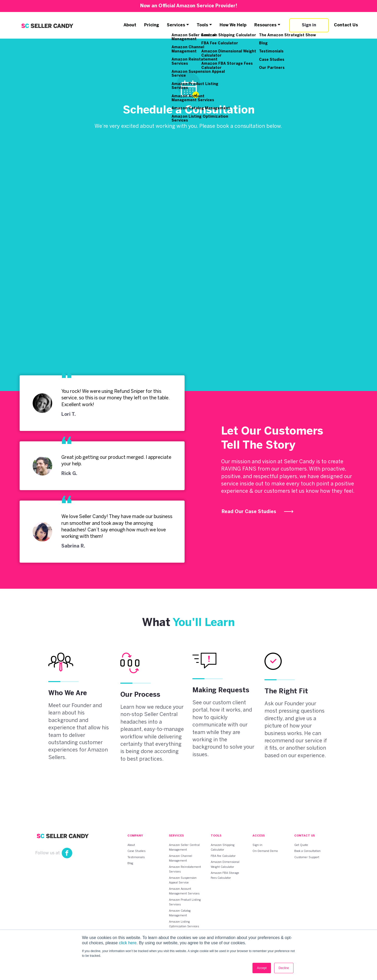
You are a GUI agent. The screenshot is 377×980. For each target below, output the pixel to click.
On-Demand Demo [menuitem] (265, 851)
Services (176, 25)
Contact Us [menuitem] (305, 836)
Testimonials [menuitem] (136, 857)
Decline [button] (284, 968)
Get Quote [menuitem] (301, 845)
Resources (266, 25)
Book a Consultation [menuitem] (307, 851)
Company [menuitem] (135, 836)
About (130, 25)
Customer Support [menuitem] (307, 857)
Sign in (309, 25)
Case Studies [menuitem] (136, 851)
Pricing (152, 25)
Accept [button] (262, 968)
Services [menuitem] (176, 836)
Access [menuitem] (259, 836)
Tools (203, 25)
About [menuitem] (131, 845)
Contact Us (346, 25)
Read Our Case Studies (258, 512)
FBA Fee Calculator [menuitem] (223, 856)
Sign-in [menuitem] (257, 845)
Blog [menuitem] (130, 863)
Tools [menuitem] (216, 836)
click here (128, 943)
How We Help (233, 25)
